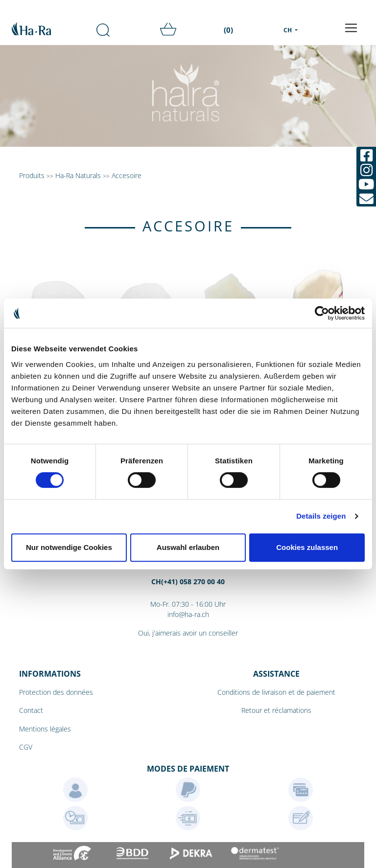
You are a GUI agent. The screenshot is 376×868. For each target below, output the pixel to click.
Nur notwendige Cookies (69, 547)
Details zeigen (321, 516)
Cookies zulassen (307, 547)
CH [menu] (288, 30)
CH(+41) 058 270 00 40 (188, 582)
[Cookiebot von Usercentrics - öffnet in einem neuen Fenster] (322, 313)
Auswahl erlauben (188, 547)
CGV (26, 747)
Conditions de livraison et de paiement (276, 692)
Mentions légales (45, 729)
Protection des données (56, 692)
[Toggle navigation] (351, 28)
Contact (31, 710)
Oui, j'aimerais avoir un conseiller (188, 633)
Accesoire (127, 175)
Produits (32, 175)
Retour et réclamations (276, 710)
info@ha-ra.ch (188, 614)
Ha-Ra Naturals (79, 175)
